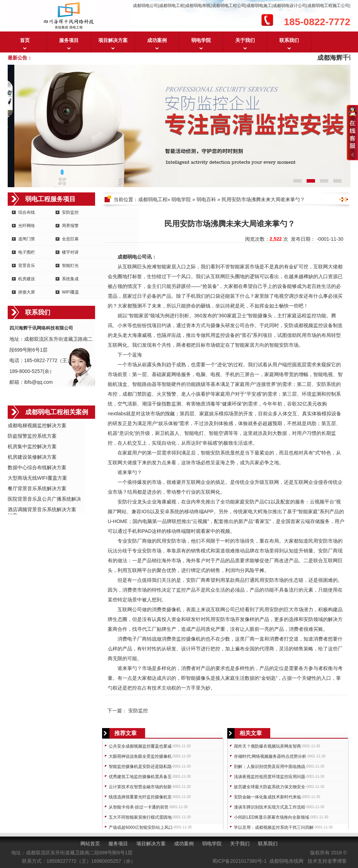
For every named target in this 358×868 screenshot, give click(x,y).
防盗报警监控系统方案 (32, 436)
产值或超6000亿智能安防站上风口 (141, 827)
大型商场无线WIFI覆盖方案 (37, 478)
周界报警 (70, 226)
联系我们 (289, 40)
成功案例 (157, 40)
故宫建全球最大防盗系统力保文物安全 (270, 787)
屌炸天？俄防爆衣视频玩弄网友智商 (267, 746)
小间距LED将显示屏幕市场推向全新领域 (271, 817)
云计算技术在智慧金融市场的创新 (140, 787)
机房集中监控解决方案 (32, 446)
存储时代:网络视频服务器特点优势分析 (270, 756)
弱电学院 (201, 40)
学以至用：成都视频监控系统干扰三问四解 (274, 827)
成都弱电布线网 (286, 861)
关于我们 (245, 40)
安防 (289, 325)
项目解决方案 (113, 40)
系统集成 (70, 279)
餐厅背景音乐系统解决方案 (37, 488)
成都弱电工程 (153, 199)
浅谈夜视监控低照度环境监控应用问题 (270, 777)
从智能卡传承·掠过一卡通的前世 (139, 807)
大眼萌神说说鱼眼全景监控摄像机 (140, 756)
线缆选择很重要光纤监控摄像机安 (140, 797)
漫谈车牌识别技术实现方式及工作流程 (270, 807)
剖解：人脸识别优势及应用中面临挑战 (270, 767)
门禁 (137, 394)
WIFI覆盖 (70, 292)
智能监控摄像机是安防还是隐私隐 (140, 767)
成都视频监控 (308, 325)
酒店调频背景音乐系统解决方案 (42, 509)
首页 (25, 40)
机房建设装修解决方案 (32, 457)
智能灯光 (70, 266)
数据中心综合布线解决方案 (37, 467)
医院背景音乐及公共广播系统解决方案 (44, 499)
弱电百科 (206, 199)
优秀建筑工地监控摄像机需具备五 (140, 777)
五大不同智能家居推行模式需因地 (140, 817)
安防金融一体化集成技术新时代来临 (267, 797)
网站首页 (90, 844)
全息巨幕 (70, 239)
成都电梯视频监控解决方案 (37, 425)
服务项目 (69, 40)
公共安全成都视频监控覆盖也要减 (140, 746)
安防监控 (70, 212)
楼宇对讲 (70, 252)
